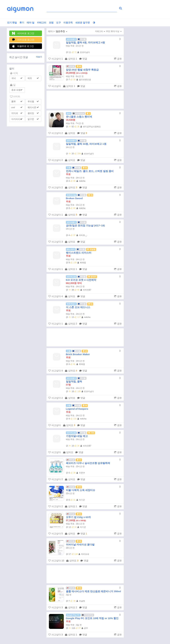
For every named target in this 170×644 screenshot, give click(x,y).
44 (85, 405)
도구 (58, 23)
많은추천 (61, 31)
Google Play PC (73, 615)
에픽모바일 (71, 195)
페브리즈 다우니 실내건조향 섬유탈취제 (88, 463)
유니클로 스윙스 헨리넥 (79, 117)
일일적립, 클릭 (74, 381)
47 (79, 460)
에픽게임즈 (71, 304)
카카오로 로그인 (23, 40)
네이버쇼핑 (71, 277)
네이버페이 (71, 39)
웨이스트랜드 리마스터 (79, 253)
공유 (118, 59)
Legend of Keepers (77, 409)
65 (85, 168)
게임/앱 (91, 249)
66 (79, 66)
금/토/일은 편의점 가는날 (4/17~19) (85, 225)
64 (79, 487)
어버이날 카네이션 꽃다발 (80, 544)
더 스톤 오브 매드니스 (78, 307)
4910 (69, 113)
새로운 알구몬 (83, 23)
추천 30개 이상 (114, 31)
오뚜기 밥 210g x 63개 (78, 517)
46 (79, 588)
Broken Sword (74, 198)
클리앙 (31, 113)
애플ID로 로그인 (23, 46)
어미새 (15, 113)
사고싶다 (56, 59)
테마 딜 (31, 23)
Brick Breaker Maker (78, 354)
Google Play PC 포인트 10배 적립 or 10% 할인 (92, 618)
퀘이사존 (32, 107)
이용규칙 (68, 23)
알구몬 (31, 119)
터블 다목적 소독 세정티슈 (81, 490)
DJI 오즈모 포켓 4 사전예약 (81, 280)
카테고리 (42, 23)
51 (90, 304)
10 (85, 351)
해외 (30, 78)
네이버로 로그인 (23, 33)
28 (79, 541)
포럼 (51, 23)
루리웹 (31, 101)
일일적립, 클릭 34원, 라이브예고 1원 (86, 144)
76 (90, 195)
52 (79, 514)
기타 (91, 433)
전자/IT (92, 277)
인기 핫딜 (12, 23)
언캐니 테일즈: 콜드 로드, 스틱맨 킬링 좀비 (90, 171)
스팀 (69, 168)
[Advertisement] (85, 100)
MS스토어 (71, 249)
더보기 (39, 57)
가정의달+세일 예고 (77, 436)
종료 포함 (16, 90)
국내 (14, 78)
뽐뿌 (14, 101)
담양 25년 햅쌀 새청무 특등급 (82, 70)
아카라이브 (17, 119)
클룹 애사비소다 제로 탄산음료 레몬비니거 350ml (93, 591)
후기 (22, 23)
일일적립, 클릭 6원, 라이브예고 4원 (85, 42)
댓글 (83, 59)
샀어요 (71, 59)
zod (13, 107)
